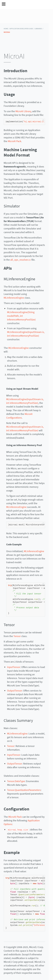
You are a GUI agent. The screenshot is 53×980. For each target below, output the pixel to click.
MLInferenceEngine (14, 298)
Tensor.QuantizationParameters (24, 790)
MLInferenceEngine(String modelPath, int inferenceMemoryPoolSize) (21, 316)
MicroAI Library (23, 111)
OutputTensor (15, 691)
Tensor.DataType (16, 781)
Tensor (17, 636)
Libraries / (39, 29)
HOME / (6, 29)
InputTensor (14, 667)
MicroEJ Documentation (28, 4)
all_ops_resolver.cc (21, 260)
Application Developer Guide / (22, 29)
